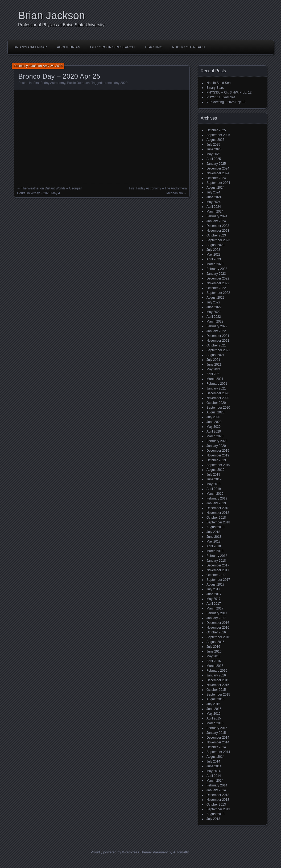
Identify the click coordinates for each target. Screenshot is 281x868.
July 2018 (213, 532)
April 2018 (214, 546)
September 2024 (218, 183)
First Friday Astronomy (49, 83)
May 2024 (214, 202)
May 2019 (214, 484)
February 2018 (217, 556)
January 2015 (216, 733)
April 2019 (214, 489)
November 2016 (218, 628)
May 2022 (214, 312)
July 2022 (213, 302)
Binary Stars (215, 88)
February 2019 (217, 498)
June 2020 (214, 422)
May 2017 (214, 599)
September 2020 (218, 408)
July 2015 (213, 704)
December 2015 (218, 680)
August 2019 (215, 470)
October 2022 (216, 288)
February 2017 (217, 613)
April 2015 (214, 718)
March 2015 (215, 723)
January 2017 (216, 618)
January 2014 (216, 790)
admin (33, 66)
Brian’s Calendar (30, 47)
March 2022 (215, 321)
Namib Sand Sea (219, 83)
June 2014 (214, 766)
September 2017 (218, 580)
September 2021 (218, 350)
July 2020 (213, 417)
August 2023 (215, 245)
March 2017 (215, 608)
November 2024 (218, 173)
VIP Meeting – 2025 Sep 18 (226, 102)
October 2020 (216, 403)
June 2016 (214, 651)
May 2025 (214, 154)
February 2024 (217, 216)
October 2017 (216, 575)
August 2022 (215, 298)
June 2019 (214, 479)
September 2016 (218, 637)
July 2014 (213, 761)
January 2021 (216, 388)
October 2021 (216, 345)
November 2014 (218, 742)
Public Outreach (189, 47)
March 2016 (215, 666)
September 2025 (218, 135)
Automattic (181, 852)
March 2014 (215, 781)
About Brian (69, 47)
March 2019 (215, 494)
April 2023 (214, 259)
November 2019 (218, 455)
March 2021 (215, 379)
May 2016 (214, 656)
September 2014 (218, 752)
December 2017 (218, 565)
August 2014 (215, 757)
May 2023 (214, 255)
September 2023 (218, 240)
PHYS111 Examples (221, 97)
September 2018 (218, 522)
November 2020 (218, 398)
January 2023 (216, 274)
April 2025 (214, 159)
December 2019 (218, 451)
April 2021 (214, 374)
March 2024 (215, 211)
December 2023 (218, 226)
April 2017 (214, 604)
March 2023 (215, 264)
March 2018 (215, 551)
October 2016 (216, 632)
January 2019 (216, 503)
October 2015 (216, 690)
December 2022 (218, 278)
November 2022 (218, 283)
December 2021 (218, 336)
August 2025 (215, 140)
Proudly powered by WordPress (115, 852)
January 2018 (216, 561)
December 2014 (218, 738)
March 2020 (215, 436)
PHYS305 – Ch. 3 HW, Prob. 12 (229, 92)
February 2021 (217, 384)
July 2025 (213, 145)
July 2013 (213, 819)
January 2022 (216, 331)
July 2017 (213, 589)
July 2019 (213, 475)
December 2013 (218, 795)
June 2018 (214, 537)
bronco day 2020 (115, 83)
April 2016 (214, 661)
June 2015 (214, 709)
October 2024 (216, 178)
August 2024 (215, 188)
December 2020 (218, 393)
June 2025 (214, 149)
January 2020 (216, 446)
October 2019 (216, 460)
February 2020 (217, 441)
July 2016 (213, 647)
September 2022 (218, 293)
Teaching (153, 47)
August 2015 (215, 699)
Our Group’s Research (113, 47)
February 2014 (217, 785)
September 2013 (218, 809)
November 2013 (218, 800)
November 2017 (218, 570)
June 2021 (214, 365)
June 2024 (214, 197)
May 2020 (214, 427)
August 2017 (215, 585)
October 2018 (216, 518)
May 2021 (214, 369)
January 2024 (216, 221)
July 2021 (213, 360)
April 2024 (214, 207)
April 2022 (214, 317)
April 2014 (214, 776)
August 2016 (215, 642)
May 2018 (214, 541)
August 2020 (215, 412)
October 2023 (216, 235)
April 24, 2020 (52, 66)
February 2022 (217, 326)
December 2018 (218, 508)
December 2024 (218, 168)
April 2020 (214, 431)
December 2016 (218, 623)
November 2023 (218, 231)
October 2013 (216, 805)
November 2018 (218, 513)
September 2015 (218, 695)
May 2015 (214, 714)
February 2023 (217, 269)
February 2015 (217, 728)
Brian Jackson (51, 15)
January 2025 (216, 164)
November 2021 (218, 341)
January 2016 (216, 675)
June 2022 (214, 307)
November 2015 (218, 685)
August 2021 (215, 355)
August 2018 (215, 527)
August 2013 (215, 814)
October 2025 (216, 130)
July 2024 (213, 192)
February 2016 (217, 671)
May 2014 (214, 771)
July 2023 (213, 250)
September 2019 (218, 465)
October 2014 (216, 747)
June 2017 (214, 594)
